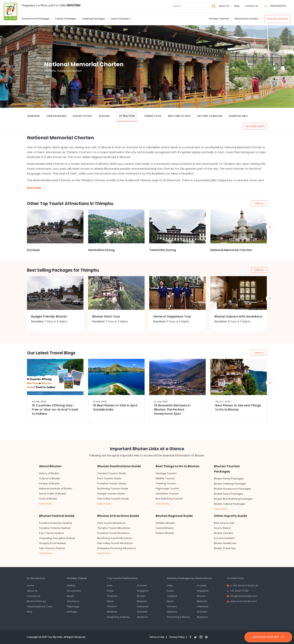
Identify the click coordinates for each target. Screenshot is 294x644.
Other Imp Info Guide (230, 516)
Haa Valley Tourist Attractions (115, 543)
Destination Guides (246, 19)
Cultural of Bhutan (50, 478)
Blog (237, 6)
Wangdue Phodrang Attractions (117, 548)
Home (30, 105)
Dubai (110, 591)
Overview (33, 116)
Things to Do (153, 116)
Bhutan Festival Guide (57, 516)
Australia (142, 612)
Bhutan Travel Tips (225, 548)
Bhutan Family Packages (229, 479)
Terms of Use (157, 637)
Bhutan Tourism (59, 105)
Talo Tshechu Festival (52, 548)
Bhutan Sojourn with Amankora (238, 316)
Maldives (112, 612)
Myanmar (142, 617)
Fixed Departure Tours (40, 606)
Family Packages (66, 19)
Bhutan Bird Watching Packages (233, 499)
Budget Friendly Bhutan (49, 316)
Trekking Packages (93, 19)
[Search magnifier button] (214, 6)
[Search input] (191, 6)
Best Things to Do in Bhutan (178, 466)
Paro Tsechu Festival (51, 533)
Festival (104, 116)
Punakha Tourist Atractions (113, 533)
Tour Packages (56, 116)
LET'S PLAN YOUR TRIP (268, 637)
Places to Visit (83, 116)
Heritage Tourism (166, 473)
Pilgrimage (73, 606)
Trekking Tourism (166, 483)
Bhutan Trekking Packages (230, 484)
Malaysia (142, 601)
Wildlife (71, 585)
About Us (224, 6)
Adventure (73, 601)
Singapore (143, 591)
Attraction (127, 116)
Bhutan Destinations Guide (119, 466)
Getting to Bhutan (210, 116)
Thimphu (79, 105)
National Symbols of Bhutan (56, 489)
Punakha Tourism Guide (112, 483)
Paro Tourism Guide (109, 478)
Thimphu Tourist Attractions (114, 528)
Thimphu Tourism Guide (112, 473)
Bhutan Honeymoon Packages (232, 489)
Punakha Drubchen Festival (55, 523)
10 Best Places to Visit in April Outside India (115, 407)
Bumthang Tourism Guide (113, 489)
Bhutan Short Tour (106, 316)
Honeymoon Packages (36, 19)
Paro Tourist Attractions (111, 523)
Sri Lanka (142, 585)
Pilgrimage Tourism (167, 489)
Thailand (112, 596)
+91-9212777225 (238, 591)
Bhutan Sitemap (37, 601)
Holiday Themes (219, 19)
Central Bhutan (165, 528)
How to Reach (222, 528)
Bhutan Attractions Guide (118, 516)
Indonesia (143, 606)
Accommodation (224, 538)
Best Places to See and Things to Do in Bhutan (238, 407)
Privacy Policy (179, 637)
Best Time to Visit (179, 116)
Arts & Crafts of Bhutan (52, 494)
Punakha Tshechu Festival (55, 528)
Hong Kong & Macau (118, 617)
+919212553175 (278, 6)
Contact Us (252, 6)
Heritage (72, 612)
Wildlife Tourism (165, 478)
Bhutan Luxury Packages (229, 494)
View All (259, 203)
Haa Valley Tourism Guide (113, 499)
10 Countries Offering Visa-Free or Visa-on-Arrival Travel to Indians (55, 410)
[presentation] (274, 228)
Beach (71, 596)
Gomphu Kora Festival (52, 543)
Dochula (33, 250)
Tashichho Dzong (163, 250)
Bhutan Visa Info (224, 533)
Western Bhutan (165, 523)
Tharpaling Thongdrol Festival (57, 538)
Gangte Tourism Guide (111, 494)
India (110, 585)
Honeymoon (74, 591)
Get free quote (255, 126)
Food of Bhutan (48, 499)
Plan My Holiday (277, 19)
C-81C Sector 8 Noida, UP (243, 585)
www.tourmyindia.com (242, 601)
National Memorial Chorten (231, 250)
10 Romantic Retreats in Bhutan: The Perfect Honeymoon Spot (172, 410)
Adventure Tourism (167, 494)
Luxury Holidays (120, 19)
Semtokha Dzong (101, 250)
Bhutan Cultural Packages (230, 504)
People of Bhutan (49, 483)
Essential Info (238, 116)
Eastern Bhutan (165, 533)
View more (46, 504)
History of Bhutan (49, 473)
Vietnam (112, 606)
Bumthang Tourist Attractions (115, 538)
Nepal (110, 601)
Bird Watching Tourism (169, 499)
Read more (36, 188)
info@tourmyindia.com (242, 596)
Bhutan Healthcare (225, 543)
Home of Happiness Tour (172, 316)
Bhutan (141, 596)
